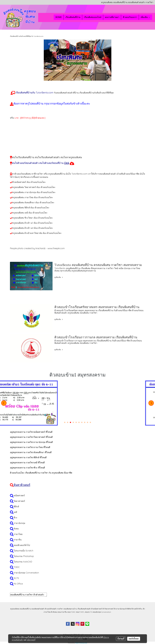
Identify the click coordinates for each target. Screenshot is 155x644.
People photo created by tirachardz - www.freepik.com (37, 248)
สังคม (16, 529)
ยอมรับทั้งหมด (134, 639)
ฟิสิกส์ (16, 507)
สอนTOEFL (80, 612)
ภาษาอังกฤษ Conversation (26, 573)
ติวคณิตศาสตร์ (97, 609)
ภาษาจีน (17, 540)
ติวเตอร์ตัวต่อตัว (51, 609)
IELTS (16, 578)
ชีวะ (15, 518)
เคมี (15, 512)
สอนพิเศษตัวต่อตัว (38, 609)
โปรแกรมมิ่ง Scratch (23, 551)
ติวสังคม (54, 612)
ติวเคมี (134, 609)
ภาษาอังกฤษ (19, 523)
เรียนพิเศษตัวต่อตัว (84, 609)
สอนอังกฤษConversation (102, 612)
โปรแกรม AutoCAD (23, 562)
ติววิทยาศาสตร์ (108, 609)
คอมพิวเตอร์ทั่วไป (22, 545)
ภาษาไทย (18, 534)
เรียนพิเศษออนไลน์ (93, 17)
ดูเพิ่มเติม (59, 277)
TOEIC (17, 567)
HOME (59, 17)
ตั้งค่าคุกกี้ (121, 639)
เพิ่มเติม (145, 17)
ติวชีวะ (140, 609)
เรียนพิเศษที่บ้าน (73, 17)
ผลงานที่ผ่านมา (112, 17)
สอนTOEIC (71, 612)
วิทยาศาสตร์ (19, 501)
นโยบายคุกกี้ (31, 640)
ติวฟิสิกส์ (128, 609)
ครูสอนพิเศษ (15, 609)
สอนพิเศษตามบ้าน (70, 609)
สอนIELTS (89, 612)
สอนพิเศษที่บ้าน (25, 609)
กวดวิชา (60, 609)
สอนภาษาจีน (62, 612)
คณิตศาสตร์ (19, 495)
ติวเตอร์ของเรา (130, 17)
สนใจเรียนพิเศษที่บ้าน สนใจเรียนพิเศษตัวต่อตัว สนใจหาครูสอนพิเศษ (47, 157)
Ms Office (18, 584)
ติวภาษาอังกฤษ (119, 609)
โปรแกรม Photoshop (24, 556)
